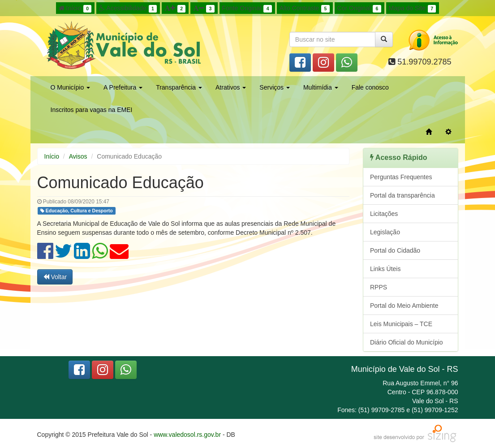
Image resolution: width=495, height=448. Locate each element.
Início (75, 9)
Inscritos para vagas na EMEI (92, 110)
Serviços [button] (275, 87)
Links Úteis (385, 269)
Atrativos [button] (231, 87)
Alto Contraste (305, 9)
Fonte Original (247, 9)
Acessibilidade (128, 9)
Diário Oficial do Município (407, 342)
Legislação (385, 232)
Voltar (55, 277)
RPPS (379, 287)
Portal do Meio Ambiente (404, 306)
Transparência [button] (179, 87)
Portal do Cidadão (395, 250)
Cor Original (359, 9)
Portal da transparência (402, 195)
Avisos (78, 156)
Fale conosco (370, 87)
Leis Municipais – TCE (401, 324)
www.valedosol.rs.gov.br (187, 435)
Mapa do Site (413, 9)
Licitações (384, 214)
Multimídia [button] (321, 87)
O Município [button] (71, 87)
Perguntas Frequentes (401, 177)
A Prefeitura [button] (123, 87)
